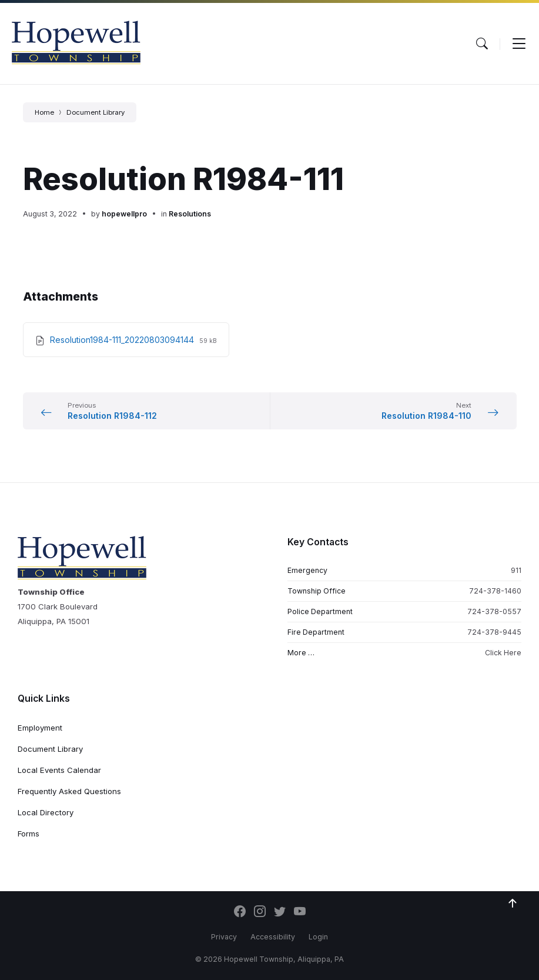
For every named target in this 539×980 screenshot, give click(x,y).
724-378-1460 (495, 591)
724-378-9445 (494, 632)
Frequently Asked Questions (69, 791)
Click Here (503, 653)
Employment (40, 728)
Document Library (96, 112)
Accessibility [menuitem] (273, 937)
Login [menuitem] (318, 937)
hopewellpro (124, 214)
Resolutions (190, 214)
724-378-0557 (494, 611)
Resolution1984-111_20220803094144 (123, 340)
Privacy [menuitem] (224, 937)
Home (44, 112)
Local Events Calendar (59, 770)
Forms (29, 834)
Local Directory (46, 812)
